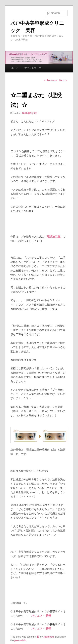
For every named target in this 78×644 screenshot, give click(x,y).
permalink (20, 640)
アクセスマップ (33, 68)
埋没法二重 (54, 237)
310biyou (49, 637)
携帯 (48, 616)
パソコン (37, 616)
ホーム (15, 68)
